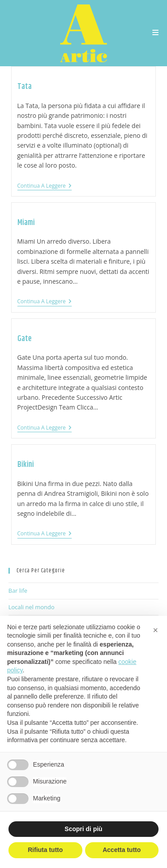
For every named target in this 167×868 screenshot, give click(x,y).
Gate (24, 339)
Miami (26, 223)
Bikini (26, 465)
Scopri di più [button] (83, 829)
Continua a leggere (45, 186)
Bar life (18, 591)
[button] (155, 630)
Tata (24, 87)
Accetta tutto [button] (122, 850)
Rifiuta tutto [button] (45, 850)
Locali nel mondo (32, 607)
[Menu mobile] (156, 33)
